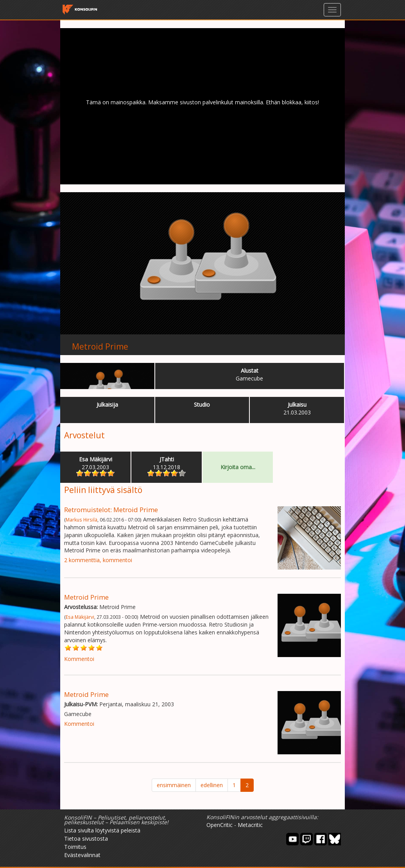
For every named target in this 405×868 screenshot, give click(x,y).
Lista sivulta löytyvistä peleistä (102, 830)
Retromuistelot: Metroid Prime (111, 510)
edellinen (212, 785)
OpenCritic (220, 825)
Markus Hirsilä (82, 520)
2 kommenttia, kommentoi (98, 560)
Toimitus (75, 847)
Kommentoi (79, 659)
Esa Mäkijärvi (80, 617)
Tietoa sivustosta (86, 839)
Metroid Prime (100, 346)
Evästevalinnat (82, 855)
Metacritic (250, 825)
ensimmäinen (174, 785)
